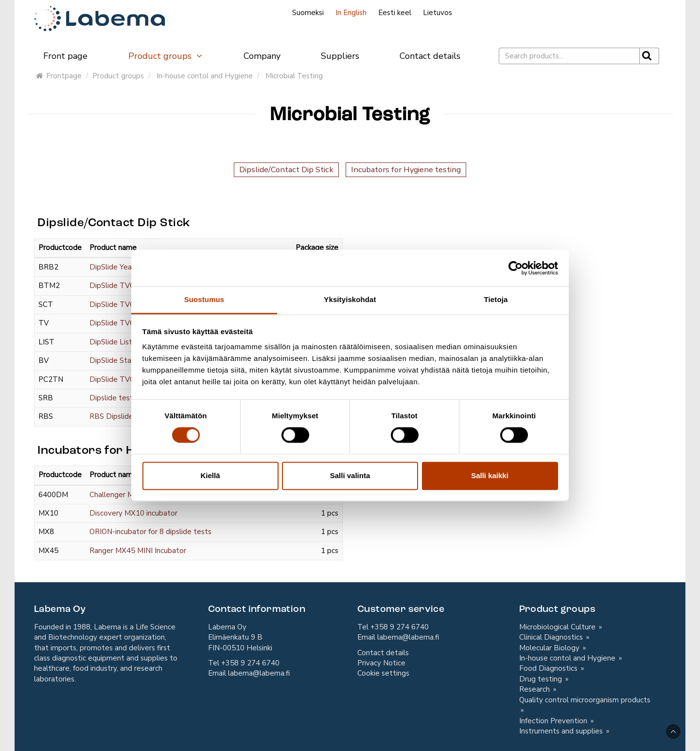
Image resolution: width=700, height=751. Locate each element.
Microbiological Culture (558, 627)
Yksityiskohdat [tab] (350, 299)
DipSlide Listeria (117, 342)
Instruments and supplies (562, 731)
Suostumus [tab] (204, 299)
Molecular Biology (550, 648)
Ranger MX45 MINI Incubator (138, 551)
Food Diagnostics (549, 668)
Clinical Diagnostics (552, 637)
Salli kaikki (490, 475)
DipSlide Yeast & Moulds (131, 267)
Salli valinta (350, 475)
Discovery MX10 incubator (133, 513)
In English (351, 13)
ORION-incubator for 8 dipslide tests (150, 532)
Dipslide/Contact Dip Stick (286, 170)
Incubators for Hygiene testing (406, 170)
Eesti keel (395, 13)
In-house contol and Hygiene (205, 76)
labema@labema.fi (259, 673)
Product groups (166, 56)
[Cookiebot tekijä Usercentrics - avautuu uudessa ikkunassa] (516, 268)
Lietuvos (437, 13)
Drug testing (542, 679)
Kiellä (210, 475)
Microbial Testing (294, 76)
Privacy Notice (381, 663)
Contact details (430, 56)
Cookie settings (383, 673)
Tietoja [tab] (496, 299)
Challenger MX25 (118, 495)
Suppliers (340, 56)
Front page (65, 56)
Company (262, 56)
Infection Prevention (554, 721)
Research (535, 689)
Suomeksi (308, 13)
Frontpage (59, 76)
